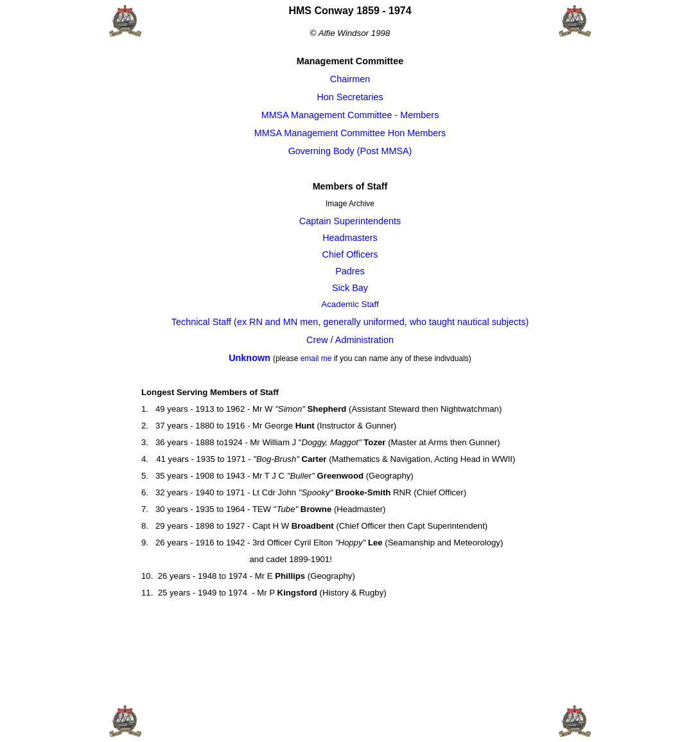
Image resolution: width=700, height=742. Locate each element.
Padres (350, 271)
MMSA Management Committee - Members (350, 115)
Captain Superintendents (350, 221)
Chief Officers (350, 254)
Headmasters (350, 238)
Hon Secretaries (350, 97)
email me (316, 358)
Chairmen (350, 79)
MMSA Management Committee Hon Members (350, 133)
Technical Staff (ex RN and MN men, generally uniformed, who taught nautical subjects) (350, 322)
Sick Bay (350, 288)
